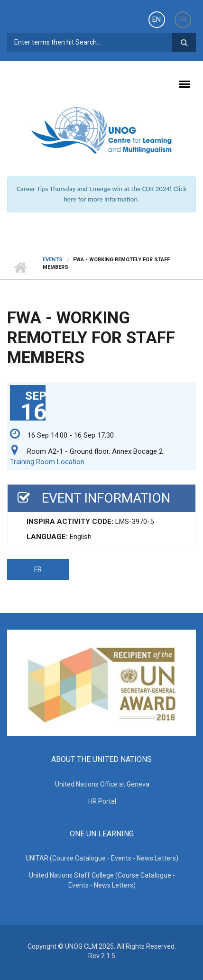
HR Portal (102, 801)
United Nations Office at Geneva (102, 784)
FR (182, 19)
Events (53, 260)
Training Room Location (47, 462)
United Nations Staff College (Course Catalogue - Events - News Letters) (102, 880)
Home (20, 267)
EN (157, 19)
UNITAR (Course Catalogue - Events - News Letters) (102, 858)
